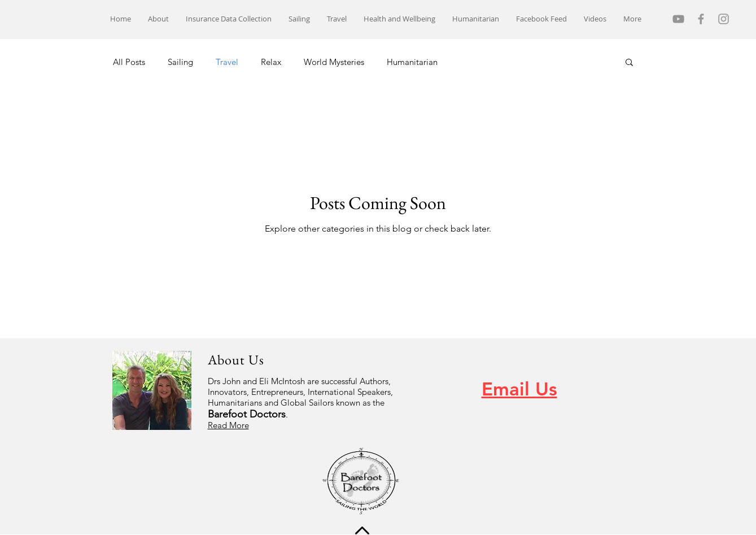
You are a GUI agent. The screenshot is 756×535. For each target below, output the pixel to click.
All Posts (129, 62)
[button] (629, 63)
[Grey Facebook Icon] (701, 19)
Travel (227, 62)
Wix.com (269, 500)
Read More (228, 425)
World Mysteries (334, 62)
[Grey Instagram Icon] (724, 19)
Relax (271, 62)
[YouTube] (678, 19)
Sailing (180, 62)
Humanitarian (412, 62)
